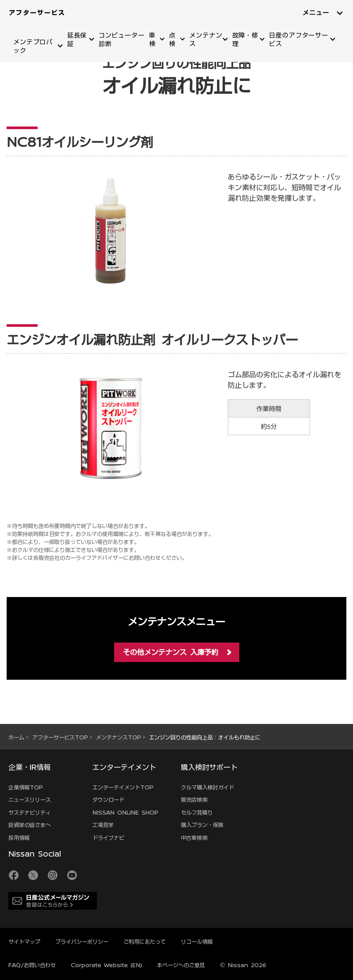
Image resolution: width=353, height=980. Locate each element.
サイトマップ (24, 942)
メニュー (316, 13)
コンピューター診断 (122, 40)
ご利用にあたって (145, 942)
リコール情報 (197, 942)
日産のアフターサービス (299, 40)
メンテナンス (206, 40)
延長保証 (77, 40)
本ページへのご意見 (181, 965)
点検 (172, 40)
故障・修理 (245, 40)
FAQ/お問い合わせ (32, 965)
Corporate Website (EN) (106, 965)
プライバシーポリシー (82, 942)
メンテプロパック (33, 46)
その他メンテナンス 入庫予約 (171, 652)
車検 (152, 40)
